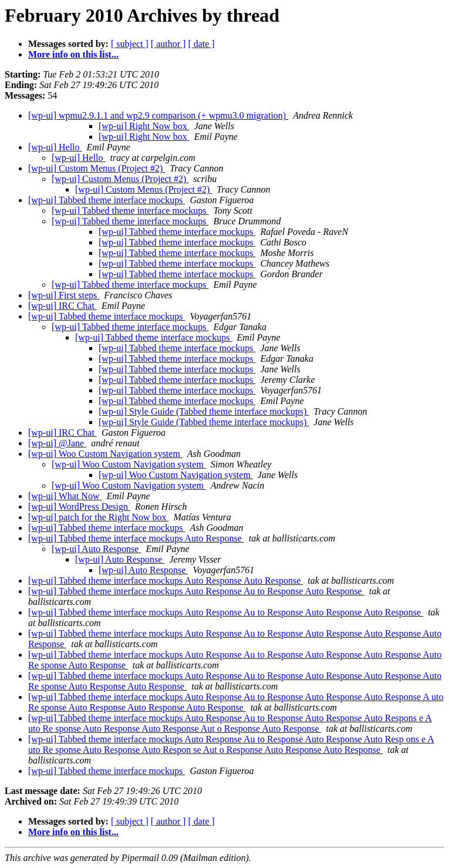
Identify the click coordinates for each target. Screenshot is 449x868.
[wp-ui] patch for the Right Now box (99, 517)
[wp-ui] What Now (65, 496)
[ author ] (168, 44)
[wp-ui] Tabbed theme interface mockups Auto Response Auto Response (166, 581)
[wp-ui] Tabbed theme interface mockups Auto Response (136, 538)
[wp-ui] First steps (64, 295)
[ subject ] (130, 44)
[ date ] (201, 44)
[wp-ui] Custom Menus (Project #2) (97, 168)
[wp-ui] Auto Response (96, 549)
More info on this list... (73, 54)
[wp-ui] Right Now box (144, 126)
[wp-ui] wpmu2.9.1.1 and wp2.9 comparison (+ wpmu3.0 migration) (158, 115)
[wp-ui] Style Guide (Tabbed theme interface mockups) (204, 411)
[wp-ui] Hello (55, 147)
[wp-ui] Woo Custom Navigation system (105, 454)
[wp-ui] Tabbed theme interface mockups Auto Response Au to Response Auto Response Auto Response (226, 612)
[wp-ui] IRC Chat (63, 306)
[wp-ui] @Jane (57, 443)
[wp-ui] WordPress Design (79, 507)
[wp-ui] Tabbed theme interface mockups (107, 200)
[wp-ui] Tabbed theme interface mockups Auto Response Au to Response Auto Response (196, 591)
